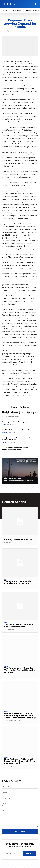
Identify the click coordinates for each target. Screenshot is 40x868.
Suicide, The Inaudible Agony (15, 422)
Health (4, 442)
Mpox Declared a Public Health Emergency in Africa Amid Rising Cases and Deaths (20, 761)
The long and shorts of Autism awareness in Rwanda (15, 449)
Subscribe (29, 853)
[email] (14, 854)
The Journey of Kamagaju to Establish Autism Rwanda (18, 439)
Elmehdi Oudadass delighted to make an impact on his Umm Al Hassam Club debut (20, 413)
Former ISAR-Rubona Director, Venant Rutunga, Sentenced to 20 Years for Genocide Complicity (20, 716)
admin (13, 31)
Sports (5, 416)
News (32, 31)
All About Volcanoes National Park (17, 430)
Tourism (5, 432)
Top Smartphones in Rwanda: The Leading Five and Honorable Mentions (20, 670)
